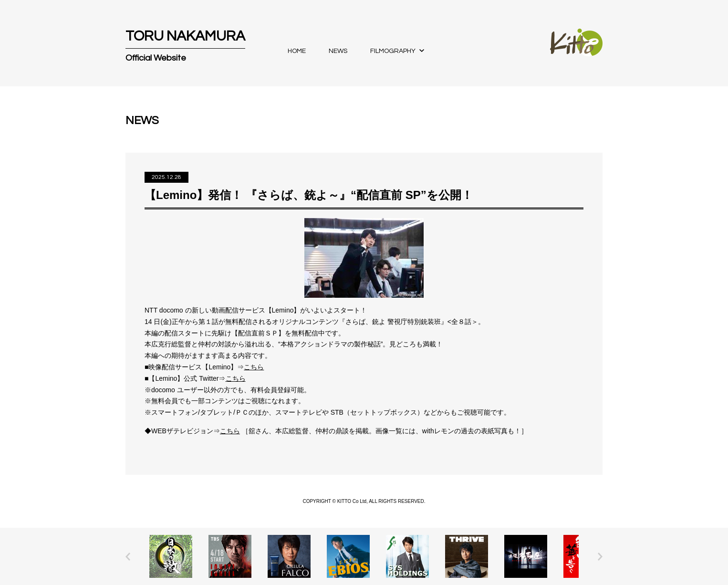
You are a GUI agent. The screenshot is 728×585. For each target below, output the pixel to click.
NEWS (338, 51)
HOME (297, 51)
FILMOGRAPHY (393, 51)
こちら (254, 367)
